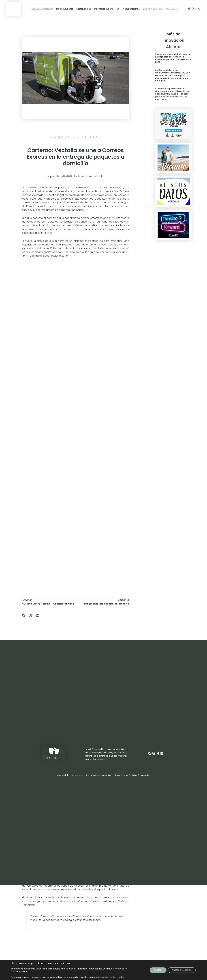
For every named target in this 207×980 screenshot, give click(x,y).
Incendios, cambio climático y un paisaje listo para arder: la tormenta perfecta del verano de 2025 (173, 52)
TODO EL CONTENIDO (41, 6)
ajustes (121, 977)
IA (118, 6)
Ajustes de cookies (181, 970)
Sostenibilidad (84, 6)
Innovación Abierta (104, 6)
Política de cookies (75, 769)
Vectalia (39, 189)
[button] (24, 609)
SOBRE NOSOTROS (153, 6)
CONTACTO (172, 6)
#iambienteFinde (131, 6)
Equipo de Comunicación (140, 769)
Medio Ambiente (65, 6)
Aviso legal (61, 769)
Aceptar (156, 970)
